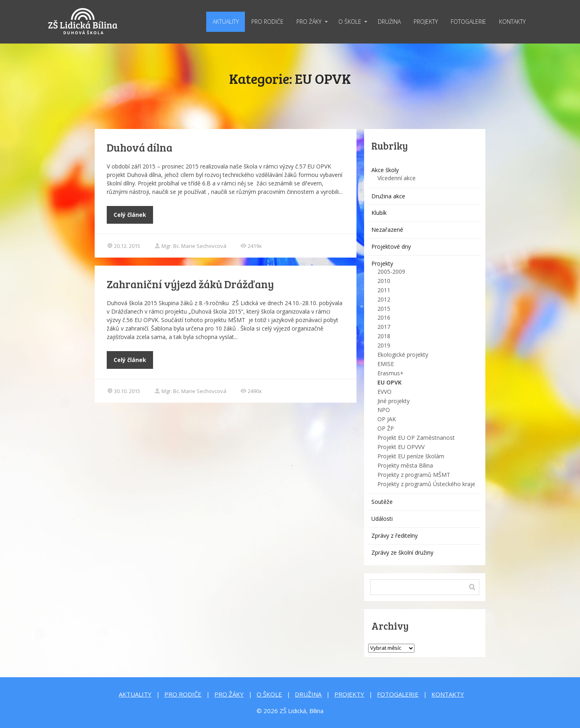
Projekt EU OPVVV (401, 447)
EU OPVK (389, 382)
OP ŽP (386, 428)
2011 (384, 290)
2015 (384, 309)
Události (382, 519)
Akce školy (385, 170)
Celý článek (130, 215)
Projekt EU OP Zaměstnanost (416, 438)
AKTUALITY (226, 22)
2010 (384, 281)
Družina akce (388, 196)
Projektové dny (391, 246)
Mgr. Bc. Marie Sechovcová (190, 246)
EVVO (384, 392)
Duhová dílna (140, 147)
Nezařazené (387, 230)
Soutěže (382, 502)
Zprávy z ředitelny (395, 536)
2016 (384, 317)
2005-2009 (391, 271)
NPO (384, 410)
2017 (384, 327)
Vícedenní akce (397, 178)
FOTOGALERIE (468, 22)
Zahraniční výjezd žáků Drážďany (190, 284)
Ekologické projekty (403, 355)
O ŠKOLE (350, 22)
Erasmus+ (390, 373)
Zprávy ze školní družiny (402, 552)
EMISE (386, 364)
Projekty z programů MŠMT (414, 475)
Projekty (382, 263)
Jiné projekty (394, 401)
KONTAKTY (512, 22)
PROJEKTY (426, 22)
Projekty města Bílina (405, 465)
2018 (384, 336)
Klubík (379, 213)
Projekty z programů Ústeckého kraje (426, 484)
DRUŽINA (389, 22)
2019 (384, 345)
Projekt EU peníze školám (411, 456)
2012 (384, 299)
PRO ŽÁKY (309, 22)
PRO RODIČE (267, 22)
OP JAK (387, 419)
